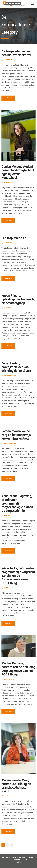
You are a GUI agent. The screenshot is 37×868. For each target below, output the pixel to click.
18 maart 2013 (9, 796)
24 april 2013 (8, 588)
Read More (8, 98)
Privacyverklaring (21, 860)
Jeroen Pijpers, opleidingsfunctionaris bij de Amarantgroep (18, 300)
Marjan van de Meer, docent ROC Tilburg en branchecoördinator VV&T (16, 786)
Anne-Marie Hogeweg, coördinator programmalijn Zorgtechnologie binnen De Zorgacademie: (17, 504)
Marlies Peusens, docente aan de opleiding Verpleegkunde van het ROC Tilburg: (18, 669)
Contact (18, 862)
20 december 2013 (10, 243)
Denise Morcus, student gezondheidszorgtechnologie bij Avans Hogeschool (18, 172)
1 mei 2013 (7, 516)
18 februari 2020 (10, 60)
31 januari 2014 (9, 183)
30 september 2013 (10, 443)
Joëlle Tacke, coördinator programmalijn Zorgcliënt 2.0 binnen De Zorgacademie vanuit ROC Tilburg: (18, 576)
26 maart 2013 (9, 679)
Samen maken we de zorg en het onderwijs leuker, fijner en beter (16, 435)
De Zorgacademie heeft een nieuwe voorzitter (17, 53)
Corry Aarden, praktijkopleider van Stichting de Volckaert (16, 367)
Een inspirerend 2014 (15, 238)
